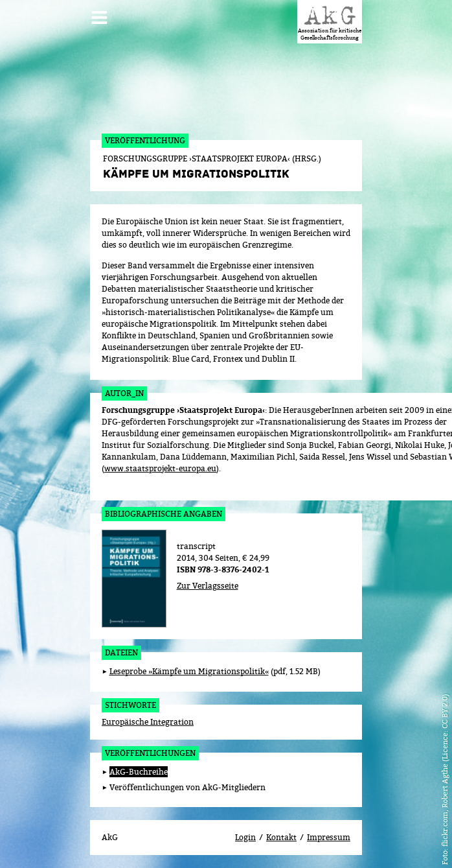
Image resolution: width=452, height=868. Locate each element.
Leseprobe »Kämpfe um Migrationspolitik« (189, 671)
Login (245, 837)
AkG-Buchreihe (139, 772)
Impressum (329, 837)
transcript (196, 546)
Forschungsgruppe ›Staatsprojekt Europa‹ (183, 410)
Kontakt (281, 837)
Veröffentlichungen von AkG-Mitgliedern (187, 787)
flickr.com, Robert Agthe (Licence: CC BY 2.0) (445, 770)
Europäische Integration (148, 722)
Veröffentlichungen (150, 753)
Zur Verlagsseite (208, 586)
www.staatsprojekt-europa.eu (160, 468)
